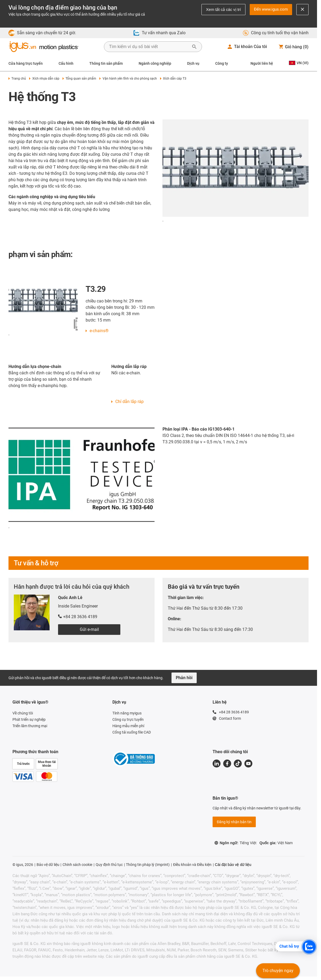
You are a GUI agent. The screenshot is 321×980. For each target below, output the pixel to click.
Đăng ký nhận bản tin (234, 822)
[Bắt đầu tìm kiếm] (194, 47)
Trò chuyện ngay (278, 971)
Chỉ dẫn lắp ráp (129, 402)
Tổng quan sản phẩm (79, 79)
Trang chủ (17, 79)
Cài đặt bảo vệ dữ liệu (233, 865)
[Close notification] (302, 10)
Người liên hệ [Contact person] (262, 63)
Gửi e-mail (89, 629)
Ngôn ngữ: (235, 843)
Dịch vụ (193, 63)
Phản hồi (184, 678)
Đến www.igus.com (271, 9)
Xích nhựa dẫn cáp (44, 79)
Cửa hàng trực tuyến (26, 63)
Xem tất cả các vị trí (223, 9)
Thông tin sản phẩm (106, 63)
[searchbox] (149, 47)
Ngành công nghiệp (155, 63)
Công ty (222, 63)
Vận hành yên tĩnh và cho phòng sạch (128, 79)
